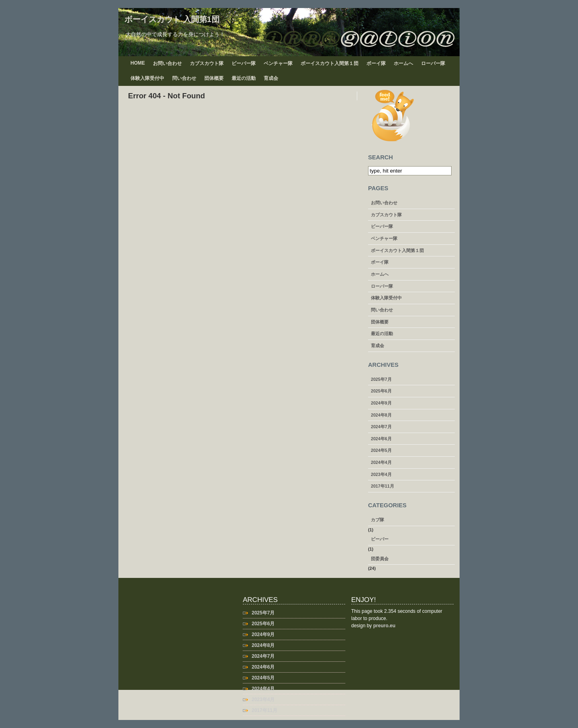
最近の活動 (244, 78)
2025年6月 (381, 391)
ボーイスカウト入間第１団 (330, 63)
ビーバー (380, 539)
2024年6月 (381, 439)
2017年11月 (383, 486)
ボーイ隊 (376, 63)
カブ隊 (378, 520)
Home (138, 63)
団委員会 (380, 559)
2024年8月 (381, 415)
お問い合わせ (167, 63)
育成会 (271, 78)
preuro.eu (384, 626)
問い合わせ (184, 78)
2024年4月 (381, 462)
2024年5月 (381, 450)
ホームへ (403, 63)
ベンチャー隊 (278, 63)
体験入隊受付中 (147, 78)
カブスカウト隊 (207, 63)
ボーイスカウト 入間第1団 (172, 19)
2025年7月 (381, 379)
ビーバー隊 (244, 63)
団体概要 (214, 78)
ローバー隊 (433, 63)
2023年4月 (381, 474)
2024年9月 (381, 403)
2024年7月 (381, 427)
